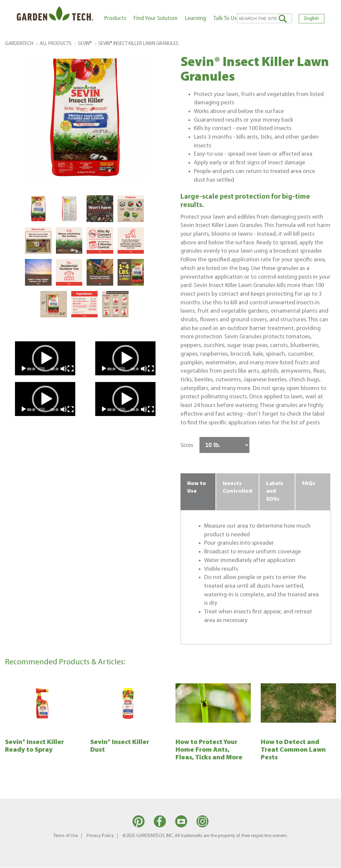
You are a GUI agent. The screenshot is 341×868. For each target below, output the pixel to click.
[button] (45, 358)
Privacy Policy (100, 836)
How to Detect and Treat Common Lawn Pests (293, 750)
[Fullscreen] (71, 369)
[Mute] (64, 369)
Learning (195, 18)
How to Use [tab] (197, 487)
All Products (56, 44)
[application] (45, 358)
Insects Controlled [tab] (237, 487)
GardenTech (19, 44)
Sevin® (85, 44)
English (312, 19)
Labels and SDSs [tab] (275, 491)
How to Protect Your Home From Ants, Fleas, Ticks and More (209, 750)
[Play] (24, 369)
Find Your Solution (156, 18)
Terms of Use (66, 836)
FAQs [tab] (309, 484)
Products (115, 18)
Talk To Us (225, 18)
